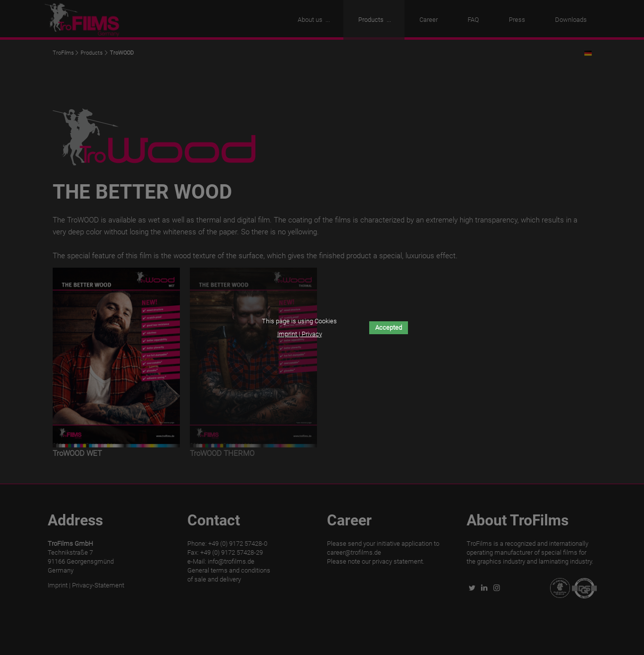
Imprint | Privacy (300, 334)
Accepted (389, 327)
